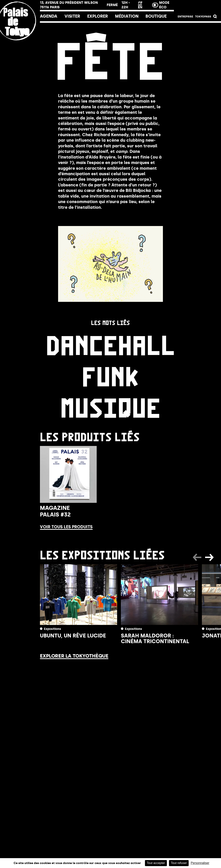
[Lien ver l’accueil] (20, 46)
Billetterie (197, 6)
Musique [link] (110, 406)
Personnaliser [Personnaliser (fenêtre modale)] (200, 863)
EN (140, 7)
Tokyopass (203, 17)
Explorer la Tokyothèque (74, 656)
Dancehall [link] (110, 344)
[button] (215, 17)
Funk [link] (110, 375)
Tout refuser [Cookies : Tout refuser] (179, 863)
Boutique (156, 16)
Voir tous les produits (66, 527)
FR (140, 3)
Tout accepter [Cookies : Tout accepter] (156, 863)
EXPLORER (98, 16)
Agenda (49, 16)
